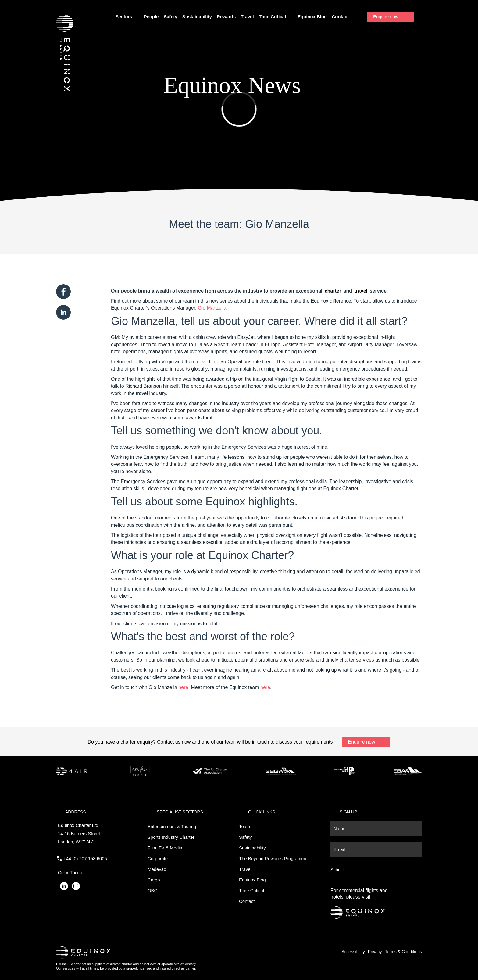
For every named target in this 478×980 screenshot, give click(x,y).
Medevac (157, 869)
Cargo (154, 880)
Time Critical (251, 891)
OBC (152, 891)
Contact (340, 17)
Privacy (375, 952)
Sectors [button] (127, 17)
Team (244, 827)
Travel (247, 17)
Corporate (158, 859)
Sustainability (197, 17)
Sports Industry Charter (171, 837)
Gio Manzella (212, 308)
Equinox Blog (312, 17)
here (183, 687)
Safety (171, 17)
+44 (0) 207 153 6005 (85, 859)
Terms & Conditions (403, 952)
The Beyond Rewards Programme (273, 859)
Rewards (226, 17)
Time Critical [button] (275, 17)
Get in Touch (70, 873)
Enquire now (386, 17)
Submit (337, 870)
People (151, 17)
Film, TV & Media (165, 848)
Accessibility (353, 952)
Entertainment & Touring (172, 827)
